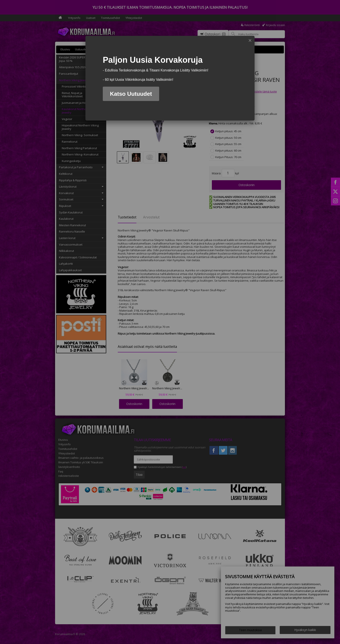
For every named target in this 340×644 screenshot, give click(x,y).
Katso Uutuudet (131, 94)
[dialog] (170, 78)
